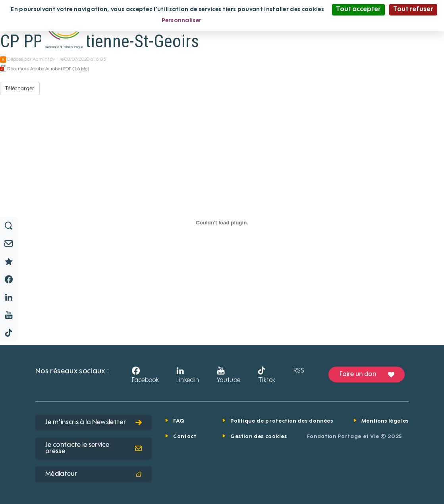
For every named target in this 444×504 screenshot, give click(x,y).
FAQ (179, 421)
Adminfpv (44, 60)
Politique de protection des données (282, 421)
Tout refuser (413, 10)
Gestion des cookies (259, 437)
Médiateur (94, 474)
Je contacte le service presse (94, 448)
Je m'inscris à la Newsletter (94, 423)
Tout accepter (358, 10)
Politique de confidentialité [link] (248, 21)
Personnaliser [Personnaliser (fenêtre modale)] (182, 21)
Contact (185, 437)
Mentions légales (385, 421)
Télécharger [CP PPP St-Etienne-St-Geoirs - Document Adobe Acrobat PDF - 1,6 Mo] (20, 89)
